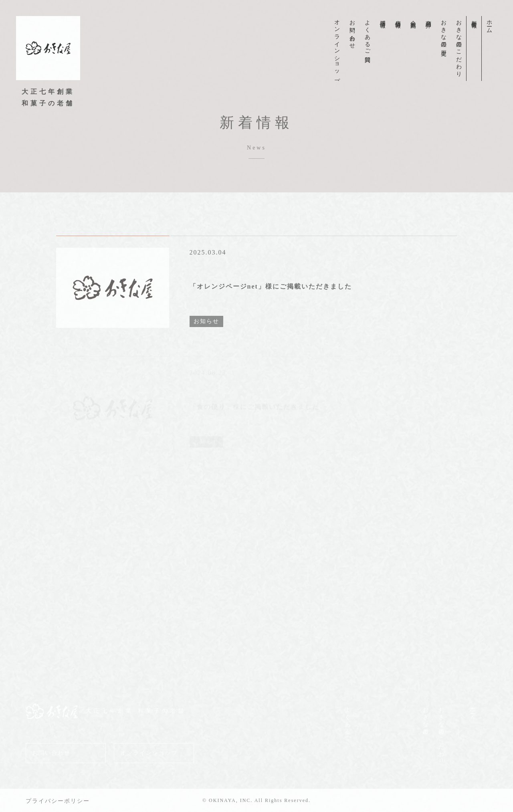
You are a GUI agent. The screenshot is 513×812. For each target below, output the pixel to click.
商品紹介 (428, 18)
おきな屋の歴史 (443, 32)
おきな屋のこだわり (459, 45)
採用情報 (383, 18)
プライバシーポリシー (58, 801)
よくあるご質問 (367, 35)
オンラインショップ (337, 48)
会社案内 (413, 18)
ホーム (489, 24)
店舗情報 (398, 18)
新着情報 (474, 18)
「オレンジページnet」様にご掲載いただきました (271, 302)
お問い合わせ (352, 31)
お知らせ (206, 336)
